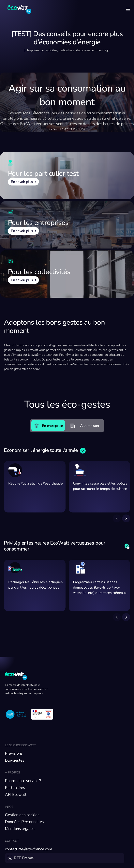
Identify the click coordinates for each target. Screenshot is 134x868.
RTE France (24, 858)
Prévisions (14, 753)
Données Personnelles (24, 822)
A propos (12, 772)
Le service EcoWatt (20, 745)
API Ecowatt (16, 795)
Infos (9, 807)
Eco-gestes (15, 760)
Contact (12, 841)
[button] (126, 518)
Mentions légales (20, 829)
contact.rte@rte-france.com (29, 849)
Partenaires (15, 788)
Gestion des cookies (22, 815)
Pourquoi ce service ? (23, 781)
